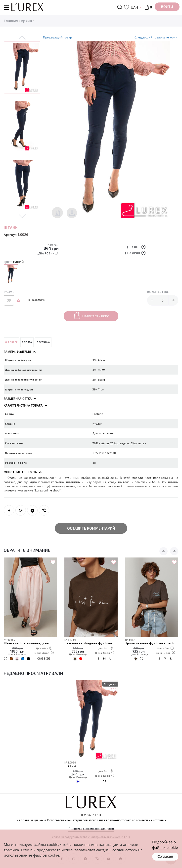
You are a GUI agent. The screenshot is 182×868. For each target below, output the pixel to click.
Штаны (70, 766)
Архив (26, 21)
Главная (11, 21)
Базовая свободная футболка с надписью (152, 643)
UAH (134, 7)
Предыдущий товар (57, 37)
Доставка (43, 342)
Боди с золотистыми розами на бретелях (30, 643)
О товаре (11, 342)
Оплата (27, 342)
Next (22, 216)
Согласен (165, 856)
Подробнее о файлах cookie (165, 845)
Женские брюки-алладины (87, 643)
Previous (22, 38)
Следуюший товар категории (156, 37)
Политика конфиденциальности (91, 829)
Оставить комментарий (91, 528)
